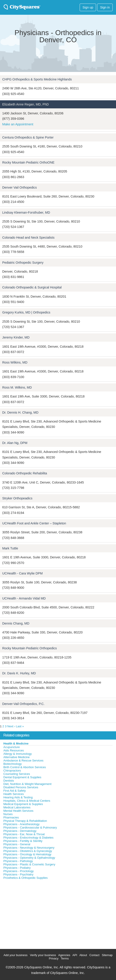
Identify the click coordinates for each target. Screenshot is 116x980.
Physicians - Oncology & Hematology (27, 854)
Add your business (16, 955)
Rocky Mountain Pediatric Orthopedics (30, 648)
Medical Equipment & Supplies (23, 804)
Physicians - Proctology (19, 871)
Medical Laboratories (17, 807)
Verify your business (43, 955)
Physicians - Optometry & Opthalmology (29, 858)
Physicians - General (17, 844)
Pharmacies (11, 817)
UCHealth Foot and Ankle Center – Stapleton (34, 523)
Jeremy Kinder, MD (16, 337)
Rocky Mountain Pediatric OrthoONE (28, 162)
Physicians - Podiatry (17, 868)
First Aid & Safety (15, 791)
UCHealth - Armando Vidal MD (24, 598)
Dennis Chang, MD (16, 623)
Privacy (54, 958)
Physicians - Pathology (18, 861)
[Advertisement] (34, 913)
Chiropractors (12, 771)
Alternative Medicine (16, 757)
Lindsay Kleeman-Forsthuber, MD (26, 212)
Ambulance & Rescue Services (23, 760)
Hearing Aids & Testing (18, 797)
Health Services (14, 794)
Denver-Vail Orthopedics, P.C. (23, 704)
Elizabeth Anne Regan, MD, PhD (25, 104)
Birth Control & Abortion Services (25, 767)
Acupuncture (12, 747)
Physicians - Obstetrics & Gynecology (28, 851)
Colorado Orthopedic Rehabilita (25, 473)
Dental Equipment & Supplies (22, 777)
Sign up (88, 7)
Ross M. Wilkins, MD (17, 387)
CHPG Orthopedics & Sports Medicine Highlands (37, 79)
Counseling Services (17, 774)
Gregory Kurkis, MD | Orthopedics (26, 312)
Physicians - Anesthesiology (21, 824)
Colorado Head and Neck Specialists (28, 238)
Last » (20, 726)
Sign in (105, 7)
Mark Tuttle (10, 548)
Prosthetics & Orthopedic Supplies (25, 878)
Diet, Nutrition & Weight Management (27, 784)
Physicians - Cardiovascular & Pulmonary (30, 828)
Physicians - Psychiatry (18, 874)
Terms (65, 958)
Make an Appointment (18, 124)
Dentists (9, 781)
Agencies (64, 955)
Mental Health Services (18, 811)
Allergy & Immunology (18, 754)
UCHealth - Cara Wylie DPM (22, 573)
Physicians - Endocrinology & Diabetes (28, 838)
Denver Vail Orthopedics (20, 187)
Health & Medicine (16, 743)
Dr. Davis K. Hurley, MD (19, 673)
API (75, 955)
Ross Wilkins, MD (15, 362)
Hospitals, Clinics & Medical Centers (27, 801)
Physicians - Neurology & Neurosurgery (29, 848)
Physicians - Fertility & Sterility (23, 841)
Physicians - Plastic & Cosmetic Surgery (29, 864)
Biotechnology (13, 764)
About (83, 955)
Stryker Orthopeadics (17, 498)
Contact (94, 955)
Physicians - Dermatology (20, 831)
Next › (11, 726)
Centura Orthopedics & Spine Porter (28, 137)
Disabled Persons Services (21, 787)
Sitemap (107, 955)
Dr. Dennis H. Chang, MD (20, 412)
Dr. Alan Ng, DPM (15, 443)
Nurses (8, 814)
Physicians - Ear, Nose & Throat (24, 834)
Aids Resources (14, 750)
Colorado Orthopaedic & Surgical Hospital (32, 287)
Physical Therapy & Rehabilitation (25, 821)
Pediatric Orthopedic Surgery (23, 263)
